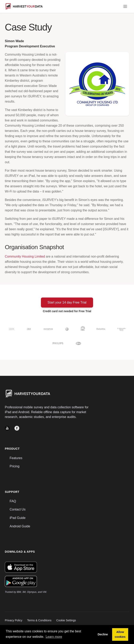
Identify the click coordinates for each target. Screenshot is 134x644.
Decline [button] (103, 634)
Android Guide (20, 526)
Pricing (15, 466)
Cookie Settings (66, 620)
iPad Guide (18, 518)
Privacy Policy (14, 620)
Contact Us (18, 509)
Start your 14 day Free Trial (67, 302)
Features (16, 458)
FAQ (13, 501)
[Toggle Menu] (125, 6)
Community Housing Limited (25, 256)
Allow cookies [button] (120, 634)
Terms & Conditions (39, 620)
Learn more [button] (54, 637)
